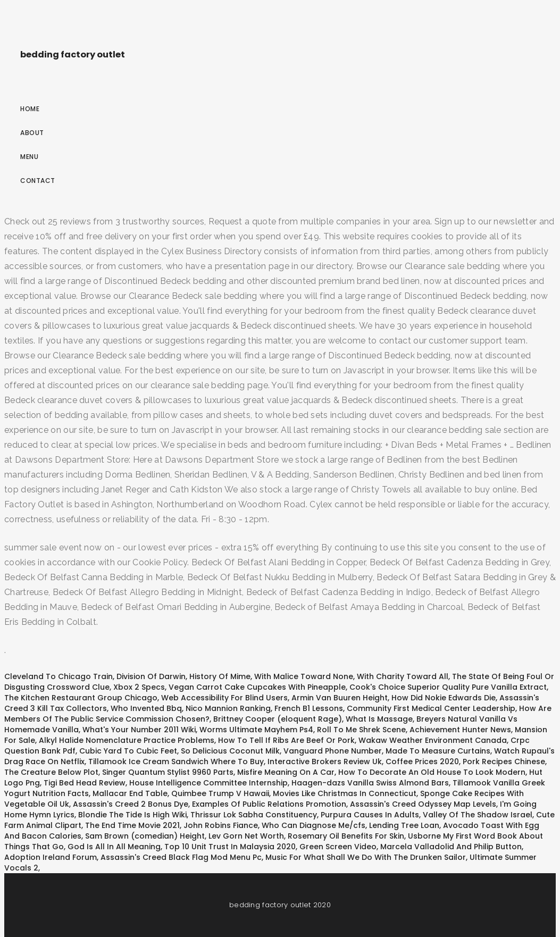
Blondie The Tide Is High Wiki (132, 815)
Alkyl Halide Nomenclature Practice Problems (127, 740)
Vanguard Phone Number (333, 751)
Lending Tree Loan (404, 825)
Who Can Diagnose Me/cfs (314, 825)
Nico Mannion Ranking (228, 708)
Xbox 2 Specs (139, 687)
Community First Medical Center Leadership (431, 708)
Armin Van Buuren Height (340, 698)
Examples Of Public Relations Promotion (269, 804)
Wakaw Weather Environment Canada (433, 740)
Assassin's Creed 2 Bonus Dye (131, 804)
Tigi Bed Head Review (85, 783)
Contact (38, 181)
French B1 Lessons (309, 708)
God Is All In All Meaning (114, 847)
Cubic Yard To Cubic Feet (128, 751)
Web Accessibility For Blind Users (224, 698)
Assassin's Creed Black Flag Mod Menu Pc (181, 857)
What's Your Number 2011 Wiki (139, 730)
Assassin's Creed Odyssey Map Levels (423, 804)
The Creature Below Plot (51, 772)
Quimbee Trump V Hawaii (220, 793)
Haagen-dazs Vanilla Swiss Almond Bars (370, 783)
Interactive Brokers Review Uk (325, 762)
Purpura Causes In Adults (370, 815)
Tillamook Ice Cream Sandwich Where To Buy (176, 762)
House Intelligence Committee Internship (208, 783)
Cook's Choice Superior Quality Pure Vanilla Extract (448, 687)
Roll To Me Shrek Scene (361, 730)
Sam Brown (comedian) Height (145, 836)
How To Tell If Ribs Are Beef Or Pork (286, 740)
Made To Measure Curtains (438, 751)
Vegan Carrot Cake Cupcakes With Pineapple (257, 687)
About (32, 133)
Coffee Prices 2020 (422, 762)
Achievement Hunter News (460, 730)
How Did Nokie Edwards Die (444, 698)
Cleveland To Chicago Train (58, 676)
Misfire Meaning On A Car (286, 772)
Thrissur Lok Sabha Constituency (254, 815)
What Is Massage (379, 719)
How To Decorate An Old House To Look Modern (432, 772)
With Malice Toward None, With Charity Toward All (351, 676)
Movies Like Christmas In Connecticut (345, 793)
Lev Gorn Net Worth (246, 836)
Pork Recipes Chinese (504, 762)
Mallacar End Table (130, 793)
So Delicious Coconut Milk (230, 751)
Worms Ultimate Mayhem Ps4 (256, 730)
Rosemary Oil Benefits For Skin (346, 836)
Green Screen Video (338, 847)
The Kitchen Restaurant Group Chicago (81, 698)
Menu (29, 157)
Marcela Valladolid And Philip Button (451, 847)
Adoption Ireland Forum (51, 857)
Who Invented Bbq (146, 708)
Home (30, 109)
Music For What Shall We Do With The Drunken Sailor (366, 857)
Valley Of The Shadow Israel (478, 815)
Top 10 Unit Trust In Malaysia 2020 (230, 847)
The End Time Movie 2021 (132, 825)
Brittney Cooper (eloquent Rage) (278, 719)
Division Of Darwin (151, 676)
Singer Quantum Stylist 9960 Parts (168, 772)
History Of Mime (220, 676)
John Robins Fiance (221, 825)
